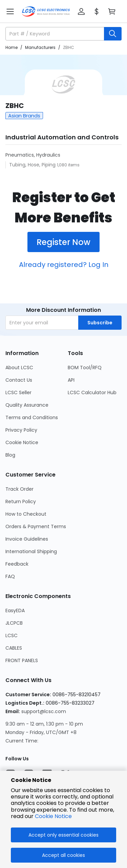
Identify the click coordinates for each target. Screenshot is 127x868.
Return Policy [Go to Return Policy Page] (21, 501)
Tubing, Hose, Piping (33, 165)
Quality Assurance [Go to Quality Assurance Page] (27, 405)
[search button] (113, 34)
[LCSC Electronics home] (46, 11)
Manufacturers (40, 47)
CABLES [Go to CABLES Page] (14, 648)
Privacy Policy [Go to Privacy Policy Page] (21, 430)
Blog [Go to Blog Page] (10, 455)
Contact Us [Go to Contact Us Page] (19, 380)
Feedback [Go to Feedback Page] (17, 564)
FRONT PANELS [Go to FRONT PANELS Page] (22, 660)
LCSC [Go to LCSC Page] (12, 635)
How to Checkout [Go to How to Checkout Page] (26, 514)
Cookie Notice (53, 816)
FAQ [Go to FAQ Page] (10, 576)
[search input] (55, 34)
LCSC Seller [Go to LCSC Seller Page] (18, 392)
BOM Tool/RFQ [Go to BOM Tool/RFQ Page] (85, 368)
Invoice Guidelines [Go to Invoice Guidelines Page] (27, 539)
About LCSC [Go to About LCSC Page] (19, 368)
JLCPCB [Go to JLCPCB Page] (14, 623)
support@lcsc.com (44, 711)
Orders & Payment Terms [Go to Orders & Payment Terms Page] (36, 526)
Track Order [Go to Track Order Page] (19, 489)
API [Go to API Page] (71, 380)
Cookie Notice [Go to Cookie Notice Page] (22, 442)
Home (12, 47)
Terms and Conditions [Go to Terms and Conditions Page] (32, 417)
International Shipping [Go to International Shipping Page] (31, 551)
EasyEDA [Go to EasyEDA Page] (15, 611)
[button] (81, 11)
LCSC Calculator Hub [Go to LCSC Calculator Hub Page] (92, 392)
